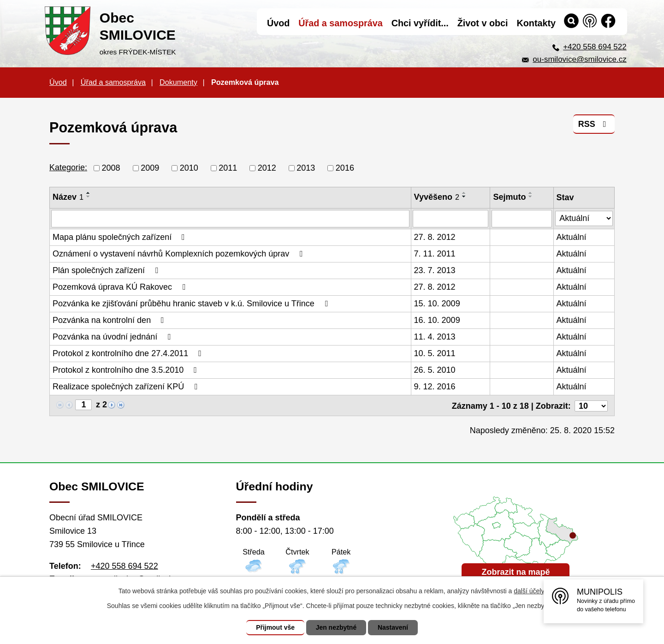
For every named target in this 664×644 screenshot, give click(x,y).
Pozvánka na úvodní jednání (113, 337)
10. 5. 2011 (435, 353)
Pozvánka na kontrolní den (110, 320)
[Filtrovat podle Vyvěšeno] (451, 219)
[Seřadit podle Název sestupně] (89, 197)
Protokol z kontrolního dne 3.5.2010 (127, 370)
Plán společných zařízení (107, 270)
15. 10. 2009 (437, 304)
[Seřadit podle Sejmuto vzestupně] (531, 193)
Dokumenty (178, 82)
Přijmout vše (275, 627)
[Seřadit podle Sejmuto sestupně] (531, 197)
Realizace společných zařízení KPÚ (127, 387)
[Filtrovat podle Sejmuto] (522, 219)
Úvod (58, 82)
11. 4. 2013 (435, 337)
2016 (345, 168)
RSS (594, 124)
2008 (111, 168)
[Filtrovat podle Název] (230, 219)
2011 (228, 168)
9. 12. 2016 (435, 387)
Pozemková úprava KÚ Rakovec (121, 287)
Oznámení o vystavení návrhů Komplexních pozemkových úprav (179, 254)
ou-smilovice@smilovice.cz (579, 59)
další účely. (530, 591)
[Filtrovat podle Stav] (584, 218)
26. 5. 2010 (435, 370)
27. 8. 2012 (435, 237)
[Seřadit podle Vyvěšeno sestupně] (464, 197)
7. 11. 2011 (435, 254)
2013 (306, 168)
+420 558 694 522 (595, 47)
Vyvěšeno (437, 197)
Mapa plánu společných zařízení (121, 237)
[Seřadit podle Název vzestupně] (89, 193)
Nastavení (393, 627)
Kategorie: (68, 167)
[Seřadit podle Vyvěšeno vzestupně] (464, 193)
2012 (267, 168)
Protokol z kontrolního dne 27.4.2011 (129, 353)
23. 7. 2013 (435, 270)
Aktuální (572, 237)
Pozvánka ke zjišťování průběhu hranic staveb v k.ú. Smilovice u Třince (192, 304)
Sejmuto (510, 197)
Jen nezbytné (336, 627)
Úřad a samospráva (113, 82)
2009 (150, 168)
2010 (189, 168)
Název (68, 197)
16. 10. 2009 (437, 320)
